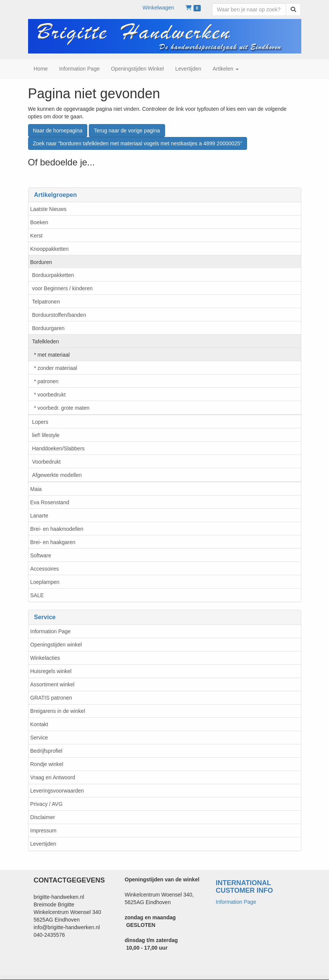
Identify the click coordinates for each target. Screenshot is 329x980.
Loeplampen (45, 582)
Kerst (37, 236)
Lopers (40, 422)
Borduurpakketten (53, 275)
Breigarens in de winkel (58, 711)
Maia (36, 489)
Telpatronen (46, 302)
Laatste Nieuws (49, 209)
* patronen (46, 381)
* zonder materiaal (56, 368)
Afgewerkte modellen (57, 475)
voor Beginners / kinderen (63, 288)
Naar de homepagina (58, 131)
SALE (37, 595)
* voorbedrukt (50, 395)
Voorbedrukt (47, 462)
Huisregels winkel (51, 671)
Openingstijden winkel (56, 645)
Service (39, 738)
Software (41, 555)
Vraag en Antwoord (53, 777)
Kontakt (39, 724)
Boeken (39, 222)
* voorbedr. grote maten (62, 408)
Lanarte (39, 516)
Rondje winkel (47, 764)
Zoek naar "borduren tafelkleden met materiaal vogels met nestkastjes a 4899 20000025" (138, 143)
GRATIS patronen (51, 698)
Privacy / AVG (46, 804)
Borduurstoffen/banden (59, 315)
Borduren (41, 262)
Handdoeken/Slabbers (59, 448)
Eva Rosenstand (50, 502)
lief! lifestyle (46, 435)
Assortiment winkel (53, 684)
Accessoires (45, 569)
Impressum (43, 831)
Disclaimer (43, 817)
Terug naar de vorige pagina (127, 131)
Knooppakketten (50, 249)
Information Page (51, 631)
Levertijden (43, 844)
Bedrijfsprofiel (46, 751)
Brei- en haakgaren (53, 542)
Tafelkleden (46, 341)
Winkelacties (45, 658)
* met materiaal (52, 355)
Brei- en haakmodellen (57, 529)
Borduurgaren (49, 328)
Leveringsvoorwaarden (57, 791)
